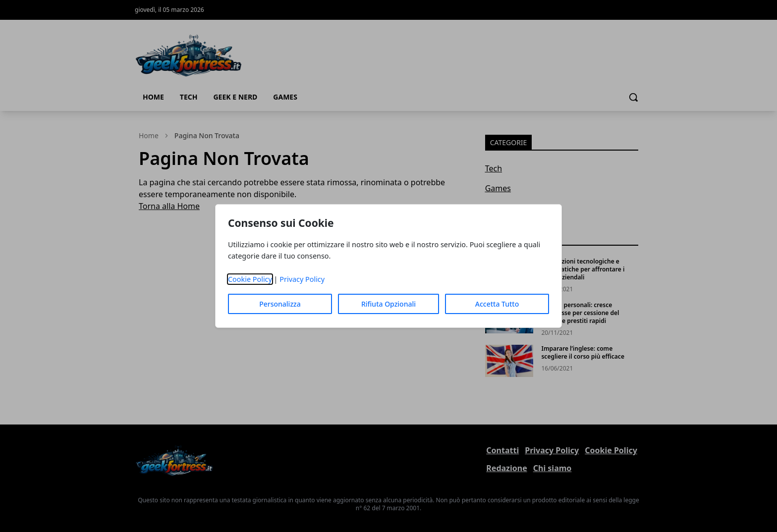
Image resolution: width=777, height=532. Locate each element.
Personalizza (280, 304)
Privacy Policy (302, 279)
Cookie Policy (250, 279)
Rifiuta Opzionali (388, 304)
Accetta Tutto (497, 304)
